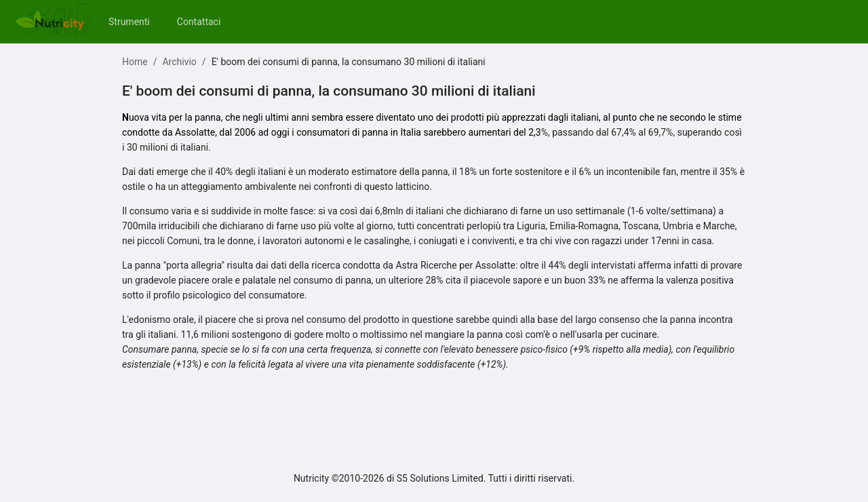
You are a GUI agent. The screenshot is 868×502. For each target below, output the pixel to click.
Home (135, 62)
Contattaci (199, 22)
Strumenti (129, 22)
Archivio (179, 62)
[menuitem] (129, 22)
